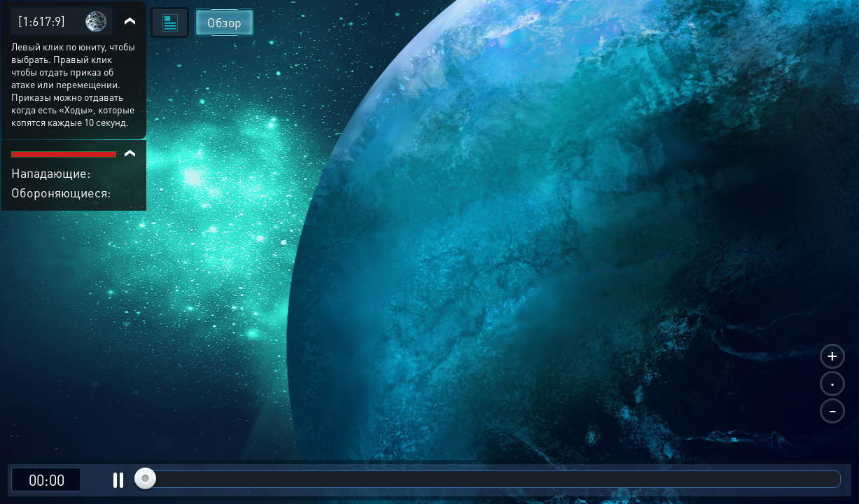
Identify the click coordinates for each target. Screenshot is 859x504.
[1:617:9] (42, 21)
